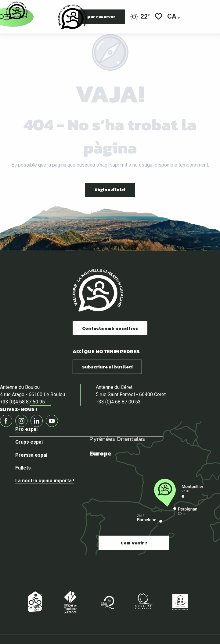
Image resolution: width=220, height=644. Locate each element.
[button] (172, 17)
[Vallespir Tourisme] (17, 11)
